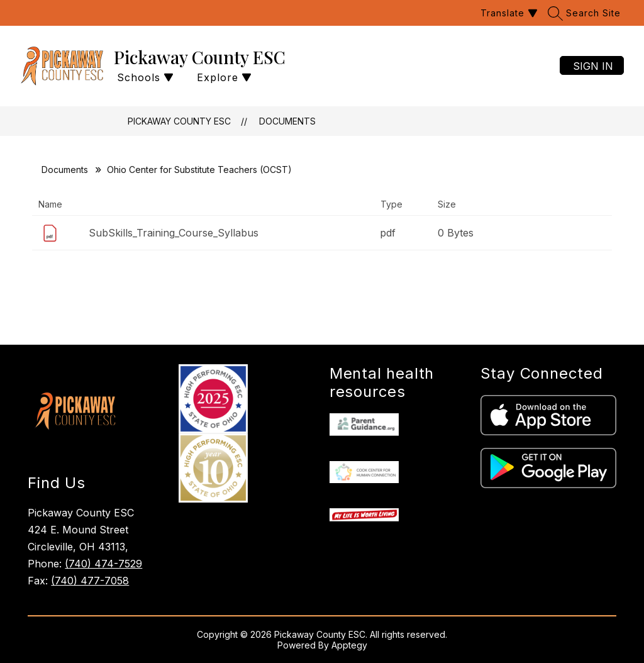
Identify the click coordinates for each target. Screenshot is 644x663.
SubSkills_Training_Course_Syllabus (174, 233)
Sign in (593, 66)
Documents (287, 121)
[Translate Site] (508, 13)
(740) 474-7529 (103, 564)
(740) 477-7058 (90, 581)
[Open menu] (223, 78)
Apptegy (349, 645)
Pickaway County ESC (179, 121)
